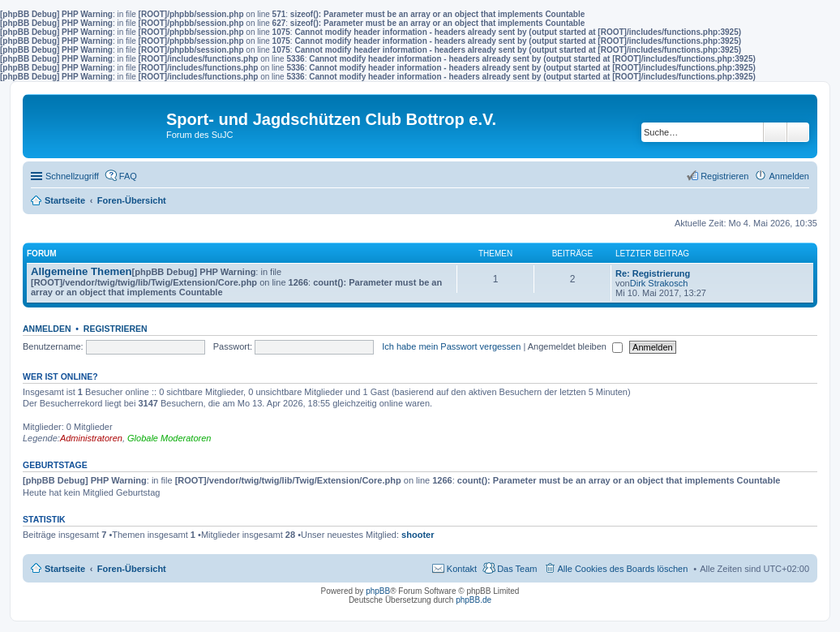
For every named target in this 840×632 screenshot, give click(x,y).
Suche (775, 132)
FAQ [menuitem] (128, 176)
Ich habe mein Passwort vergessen (451, 346)
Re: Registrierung (653, 273)
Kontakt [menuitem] (462, 569)
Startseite (65, 569)
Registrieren (116, 329)
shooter (418, 535)
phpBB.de (474, 600)
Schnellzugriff (72, 176)
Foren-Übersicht (132, 569)
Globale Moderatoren (169, 438)
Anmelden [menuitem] (789, 176)
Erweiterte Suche (798, 132)
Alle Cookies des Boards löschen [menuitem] (623, 569)
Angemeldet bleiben (575, 346)
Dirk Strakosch (659, 283)
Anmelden (47, 329)
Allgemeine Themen (81, 271)
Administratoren (91, 438)
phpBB (378, 591)
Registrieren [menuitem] (724, 176)
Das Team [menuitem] (517, 569)
